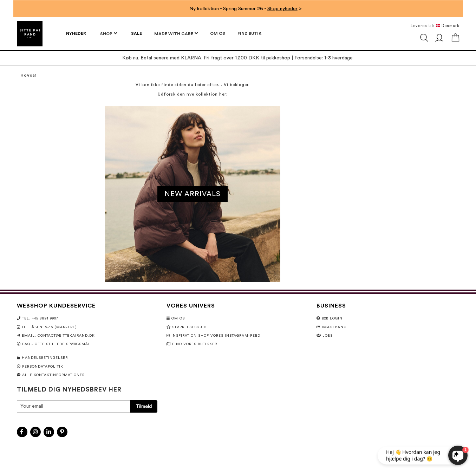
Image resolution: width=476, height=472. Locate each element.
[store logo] (30, 34)
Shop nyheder (282, 9)
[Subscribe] (144, 406)
